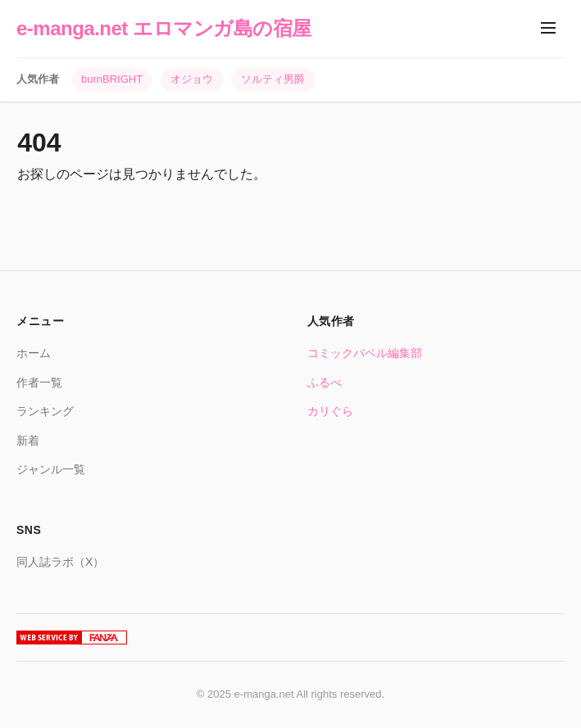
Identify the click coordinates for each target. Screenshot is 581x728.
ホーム (34, 353)
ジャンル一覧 (51, 469)
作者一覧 (39, 382)
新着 (28, 441)
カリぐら (330, 411)
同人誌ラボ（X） (60, 562)
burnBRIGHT (112, 79)
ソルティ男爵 (273, 79)
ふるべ (325, 382)
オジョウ (192, 79)
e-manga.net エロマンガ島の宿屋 (164, 28)
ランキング (45, 411)
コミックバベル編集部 (365, 353)
